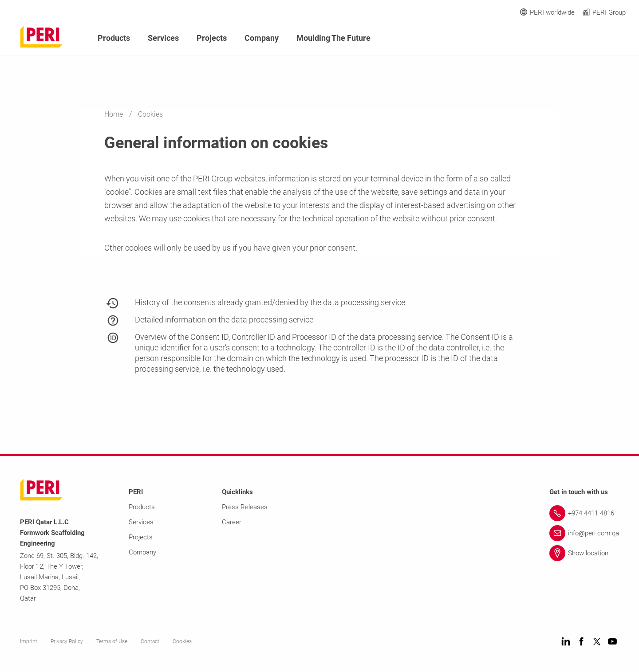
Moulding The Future (333, 38)
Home (114, 114)
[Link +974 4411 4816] (584, 513)
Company (262, 38)
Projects (212, 38)
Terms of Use (112, 641)
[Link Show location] (584, 553)
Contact (150, 641)
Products (114, 38)
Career (232, 522)
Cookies (182, 641)
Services (163, 38)
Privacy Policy (67, 641)
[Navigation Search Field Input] (572, 38)
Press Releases (245, 507)
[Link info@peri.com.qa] (584, 533)
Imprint (29, 641)
